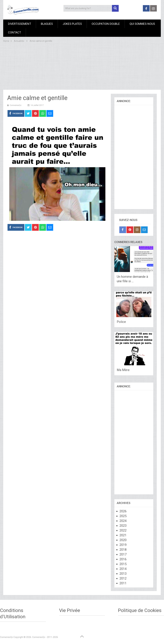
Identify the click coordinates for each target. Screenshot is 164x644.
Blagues (47, 24)
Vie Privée (70, 610)
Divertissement (20, 24)
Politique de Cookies (140, 610)
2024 (123, 521)
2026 (123, 511)
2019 (123, 545)
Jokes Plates (72, 24)
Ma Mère (123, 370)
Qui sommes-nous (142, 24)
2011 (123, 583)
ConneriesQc (16, 105)
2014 (123, 569)
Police (121, 322)
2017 (123, 554)
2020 (123, 540)
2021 (123, 535)
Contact (14, 32)
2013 (123, 574)
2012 (123, 578)
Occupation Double (106, 24)
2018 (123, 550)
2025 (123, 516)
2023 (123, 526)
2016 (123, 559)
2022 (123, 530)
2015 (123, 564)
